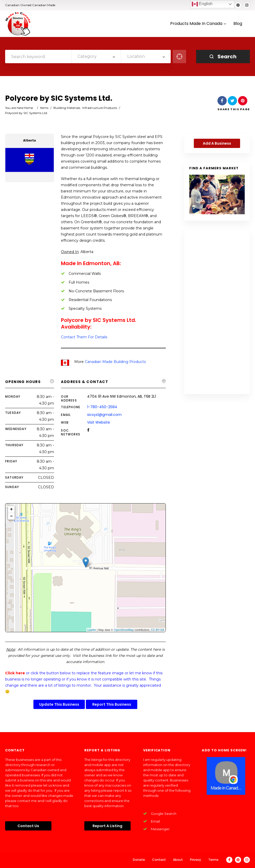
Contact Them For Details (84, 337)
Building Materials (67, 108)
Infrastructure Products (100, 108)
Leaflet (92, 630)
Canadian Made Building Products (115, 362)
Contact (159, 860)
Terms (213, 860)
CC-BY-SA (158, 630)
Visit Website (99, 422)
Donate (139, 860)
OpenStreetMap (124, 630)
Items (44, 108)
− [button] (11, 516)
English (202, 4)
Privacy (195, 860)
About (178, 860)
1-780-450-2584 (102, 407)
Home (28, 108)
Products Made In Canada (198, 24)
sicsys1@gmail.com (104, 415)
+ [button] (11, 509)
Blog (238, 24)
